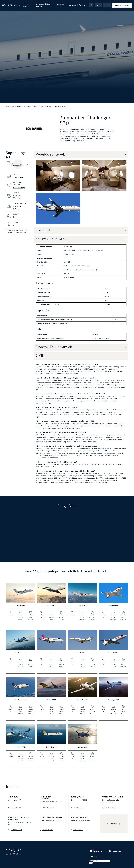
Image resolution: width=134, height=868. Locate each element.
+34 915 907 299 (47, 830)
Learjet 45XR (21, 747)
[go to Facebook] (10, 854)
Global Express (52, 747)
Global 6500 (52, 606)
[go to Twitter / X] (17, 854)
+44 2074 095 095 (48, 808)
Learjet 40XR (82, 700)
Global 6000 (82, 653)
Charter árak (60, 5)
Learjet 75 (52, 653)
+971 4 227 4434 (16, 830)
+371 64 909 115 (78, 830)
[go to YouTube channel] (14, 854)
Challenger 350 (21, 653)
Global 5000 (52, 700)
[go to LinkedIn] (21, 854)
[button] (98, 5)
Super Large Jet (19, 188)
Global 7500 (82, 606)
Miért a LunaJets (26, 5)
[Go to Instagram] (7, 854)
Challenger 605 (21, 700)
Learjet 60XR (113, 653)
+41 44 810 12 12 (79, 808)
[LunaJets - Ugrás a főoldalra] (7, 5)
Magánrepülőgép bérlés (44, 5)
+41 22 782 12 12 (16, 808)
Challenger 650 (113, 606)
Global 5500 (21, 606)
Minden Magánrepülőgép (27, 106)
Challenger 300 (113, 700)
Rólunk (17, 5)
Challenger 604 (82, 747)
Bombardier (46, 106)
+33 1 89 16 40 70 (110, 808)
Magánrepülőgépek (77, 5)
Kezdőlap (10, 106)
